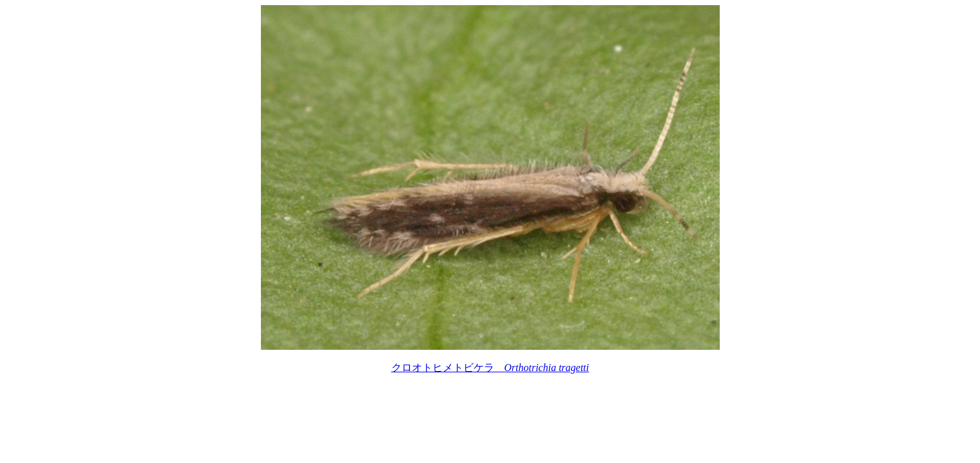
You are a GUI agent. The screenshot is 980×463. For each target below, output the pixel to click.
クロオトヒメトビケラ (490, 368)
